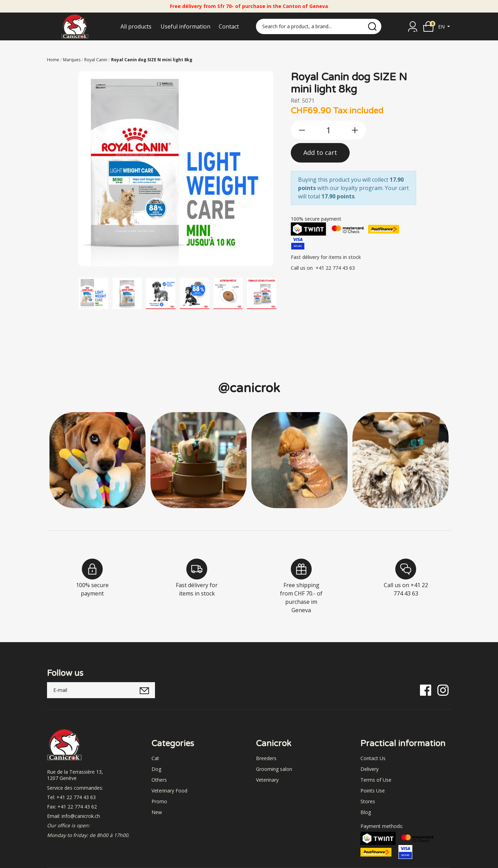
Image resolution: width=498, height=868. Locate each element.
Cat (155, 758)
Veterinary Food (169, 791)
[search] (372, 26)
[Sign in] (413, 26)
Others (159, 780)
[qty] (328, 130)
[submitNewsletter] (144, 690)
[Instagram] (443, 690)
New (157, 812)
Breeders (266, 758)
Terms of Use (376, 780)
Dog (156, 769)
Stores (368, 801)
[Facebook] (426, 690)
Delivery (369, 769)
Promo (159, 801)
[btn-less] (302, 130)
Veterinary (267, 780)
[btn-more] (355, 130)
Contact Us (373, 758)
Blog (366, 812)
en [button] (442, 27)
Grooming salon (274, 769)
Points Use (373, 791)
